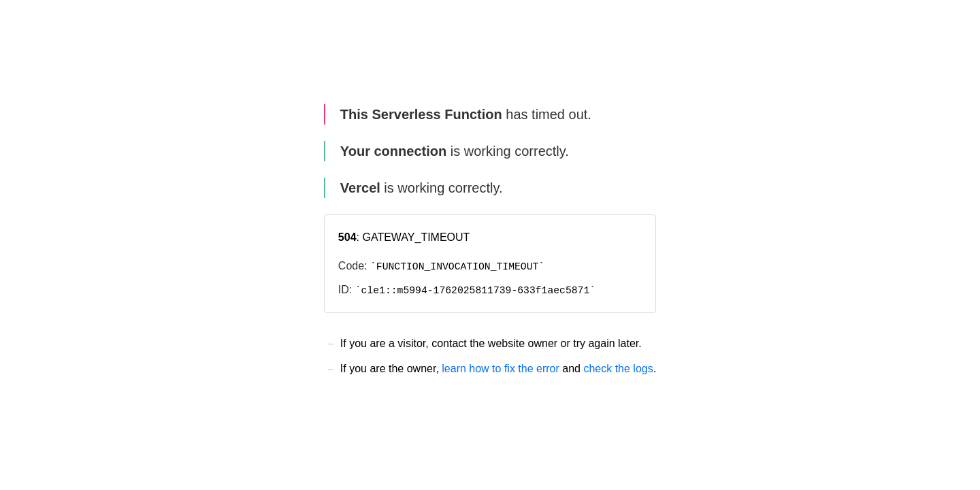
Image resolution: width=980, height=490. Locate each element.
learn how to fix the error (501, 369)
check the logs (618, 369)
